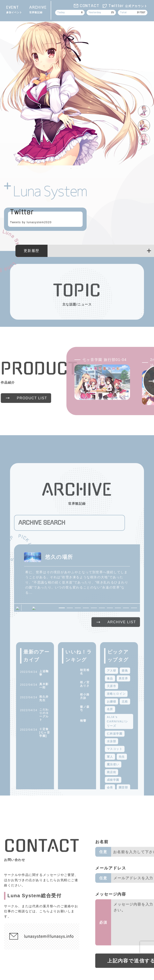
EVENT (14, 10)
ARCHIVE (38, 10)
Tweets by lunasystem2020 (31, 222)
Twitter (128, 6)
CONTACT (90, 6)
